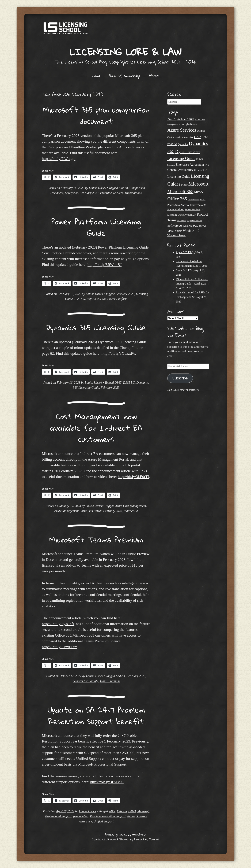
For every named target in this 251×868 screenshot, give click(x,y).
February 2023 (89, 193)
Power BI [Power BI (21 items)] (202, 205)
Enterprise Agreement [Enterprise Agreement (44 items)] (190, 165)
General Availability (85, 681)
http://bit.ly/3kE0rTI (133, 477)
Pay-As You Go (96, 299)
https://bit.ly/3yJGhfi (58, 624)
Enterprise (71, 193)
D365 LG (129, 383)
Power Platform (117, 299)
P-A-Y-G (80, 299)
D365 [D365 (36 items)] (205, 137)
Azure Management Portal (71, 511)
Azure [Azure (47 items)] (190, 119)
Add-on (123, 188)
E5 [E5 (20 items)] (197, 159)
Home (96, 76)
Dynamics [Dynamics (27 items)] (183, 144)
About (154, 76)
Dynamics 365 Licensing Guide (96, 327)
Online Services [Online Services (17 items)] (194, 200)
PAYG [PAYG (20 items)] (203, 200)
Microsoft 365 (133, 193)
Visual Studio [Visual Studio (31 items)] (175, 231)
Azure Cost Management (131, 506)
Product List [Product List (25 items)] (190, 215)
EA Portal (95, 511)
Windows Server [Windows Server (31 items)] (176, 235)
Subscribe (180, 378)
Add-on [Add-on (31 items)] (181, 119)
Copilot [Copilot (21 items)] (178, 137)
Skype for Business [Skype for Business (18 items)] (194, 221)
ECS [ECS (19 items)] (201, 159)
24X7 (112, 811)
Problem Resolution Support (108, 816)
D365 (118, 383)
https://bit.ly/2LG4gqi (59, 159)
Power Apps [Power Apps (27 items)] (174, 205)
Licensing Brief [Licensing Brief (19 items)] (200, 170)
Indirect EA (131, 511)
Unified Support (104, 821)
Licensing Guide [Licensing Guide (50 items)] (179, 176)
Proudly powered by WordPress (126, 835)
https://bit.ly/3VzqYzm (60, 647)
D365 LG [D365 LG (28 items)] (172, 144)
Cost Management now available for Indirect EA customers (96, 428)
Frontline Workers (111, 193)
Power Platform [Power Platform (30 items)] (176, 209)
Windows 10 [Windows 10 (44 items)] (191, 231)
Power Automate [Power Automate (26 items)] (189, 205)
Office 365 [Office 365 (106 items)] (177, 199)
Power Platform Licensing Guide (96, 227)
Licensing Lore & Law (125, 52)
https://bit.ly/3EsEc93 (107, 782)
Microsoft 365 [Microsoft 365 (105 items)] (180, 192)
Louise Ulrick (98, 188)
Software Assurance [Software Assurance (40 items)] (180, 226)
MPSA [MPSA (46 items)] (199, 192)
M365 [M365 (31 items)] (184, 185)
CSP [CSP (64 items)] (197, 137)
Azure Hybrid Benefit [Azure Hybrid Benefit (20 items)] (188, 124)
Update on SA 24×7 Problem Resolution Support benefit (96, 715)
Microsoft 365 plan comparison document (96, 115)
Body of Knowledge (125, 76)
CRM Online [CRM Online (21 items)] (188, 137)
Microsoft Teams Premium (96, 540)
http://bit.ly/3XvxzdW (118, 353)
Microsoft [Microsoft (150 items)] (199, 184)
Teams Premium (110, 681)
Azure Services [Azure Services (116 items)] (182, 130)
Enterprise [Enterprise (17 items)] (171, 165)
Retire (131, 816)
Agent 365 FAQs (185, 252)
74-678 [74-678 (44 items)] (172, 119)
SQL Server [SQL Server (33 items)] (199, 226)
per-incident (81, 816)
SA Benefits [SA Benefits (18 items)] (182, 221)
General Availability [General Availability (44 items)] (180, 170)
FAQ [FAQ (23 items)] (207, 165)
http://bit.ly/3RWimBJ (104, 265)
